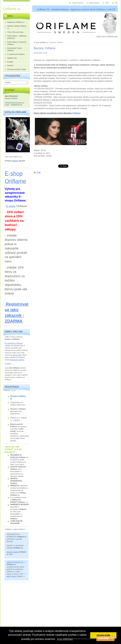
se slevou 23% (16, 355)
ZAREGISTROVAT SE (15, 562)
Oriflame (77, 113)
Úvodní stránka (78, 3)
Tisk (116, 3)
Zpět (38, 172)
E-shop (11, 206)
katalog (15, 161)
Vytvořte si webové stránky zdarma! (80, 639)
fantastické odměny (17, 360)
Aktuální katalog (13, 552)
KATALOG (14, 457)
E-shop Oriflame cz (41, 42)
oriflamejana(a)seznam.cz (15, 102)
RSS (107, 3)
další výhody (12, 576)
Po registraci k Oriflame (14, 343)
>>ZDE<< (17, 420)
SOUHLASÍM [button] (103, 635)
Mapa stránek (94, 3)
